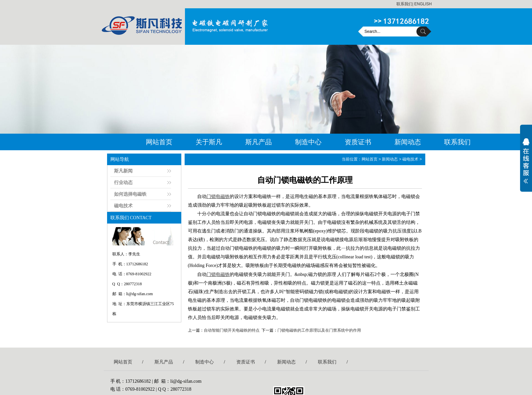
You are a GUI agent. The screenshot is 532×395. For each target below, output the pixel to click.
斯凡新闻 (123, 171)
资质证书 (358, 142)
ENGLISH (423, 4)
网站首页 (159, 142)
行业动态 (123, 182)
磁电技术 (123, 206)
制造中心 (308, 142)
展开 (526, 165)
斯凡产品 (259, 142)
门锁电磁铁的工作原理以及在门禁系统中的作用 (319, 330)
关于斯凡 (209, 142)
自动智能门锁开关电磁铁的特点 (232, 330)
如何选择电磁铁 (130, 194)
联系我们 (404, 4)
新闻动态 (408, 142)
